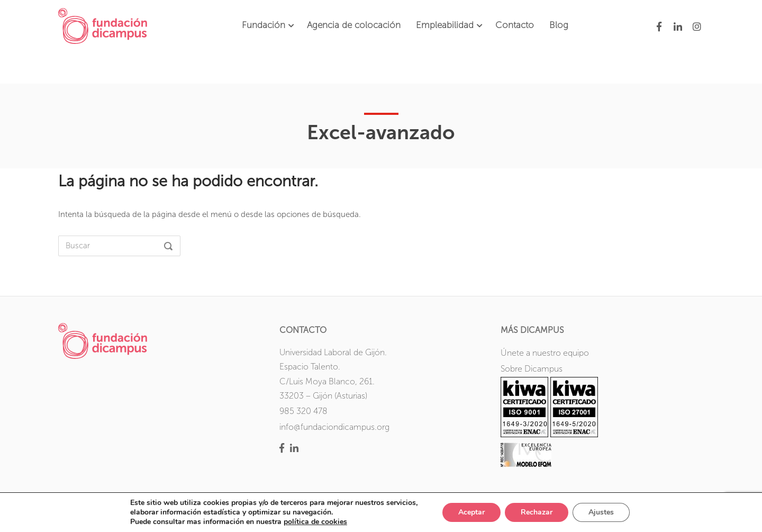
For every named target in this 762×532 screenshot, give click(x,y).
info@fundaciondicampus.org (334, 427)
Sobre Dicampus (532, 369)
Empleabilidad (445, 25)
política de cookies (315, 522)
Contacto (515, 25)
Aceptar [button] (471, 512)
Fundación (264, 25)
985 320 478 (303, 411)
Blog (559, 25)
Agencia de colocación (354, 25)
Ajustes (601, 512)
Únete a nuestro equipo (545, 353)
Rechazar (537, 512)
